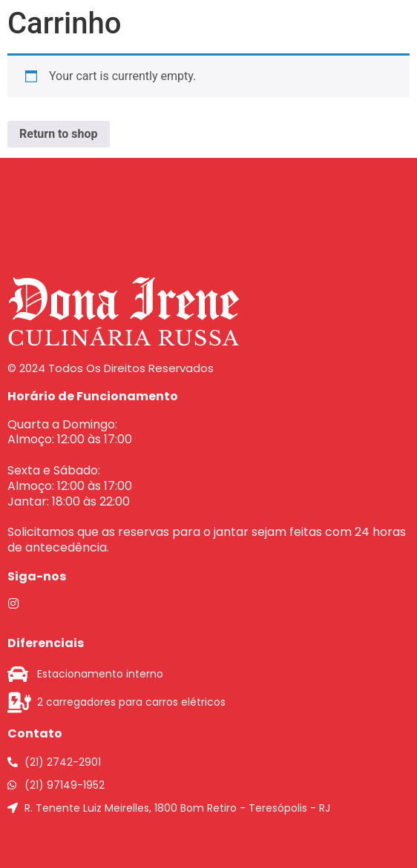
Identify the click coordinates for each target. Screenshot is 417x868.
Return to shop (59, 134)
